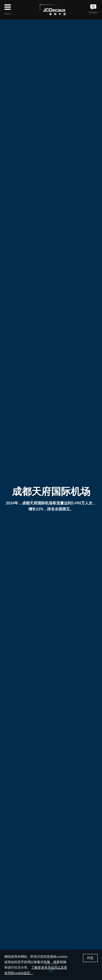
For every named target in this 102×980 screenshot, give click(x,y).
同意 (90, 960)
